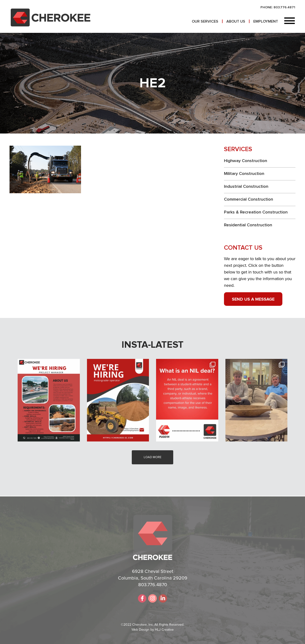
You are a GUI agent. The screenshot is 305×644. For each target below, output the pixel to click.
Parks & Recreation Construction (256, 212)
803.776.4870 (153, 585)
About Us (236, 21)
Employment (266, 21)
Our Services (205, 21)
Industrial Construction (246, 187)
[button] (290, 21)
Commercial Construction (249, 199)
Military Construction (244, 174)
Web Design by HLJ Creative (153, 630)
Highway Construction (246, 161)
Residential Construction (248, 225)
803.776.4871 (284, 7)
